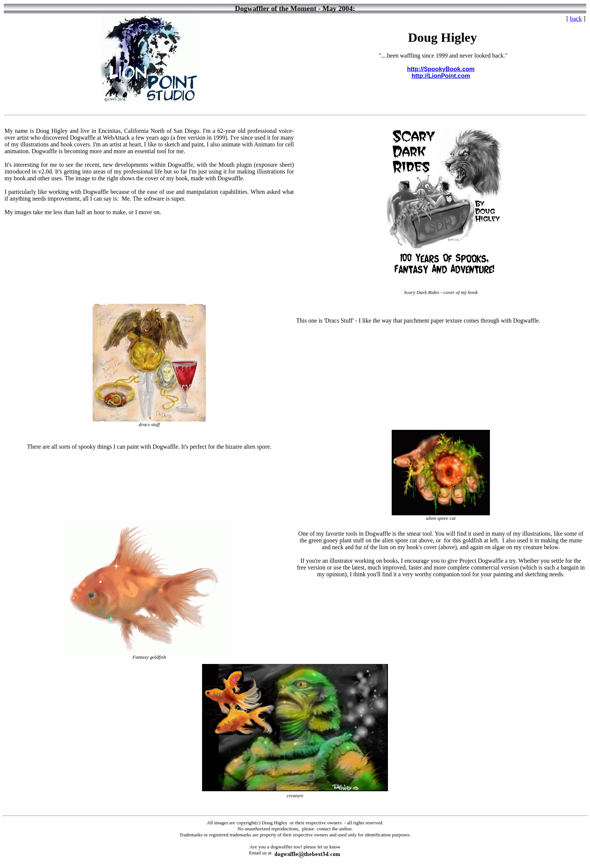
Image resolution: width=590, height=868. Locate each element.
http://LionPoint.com (441, 76)
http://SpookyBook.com (441, 69)
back (576, 19)
